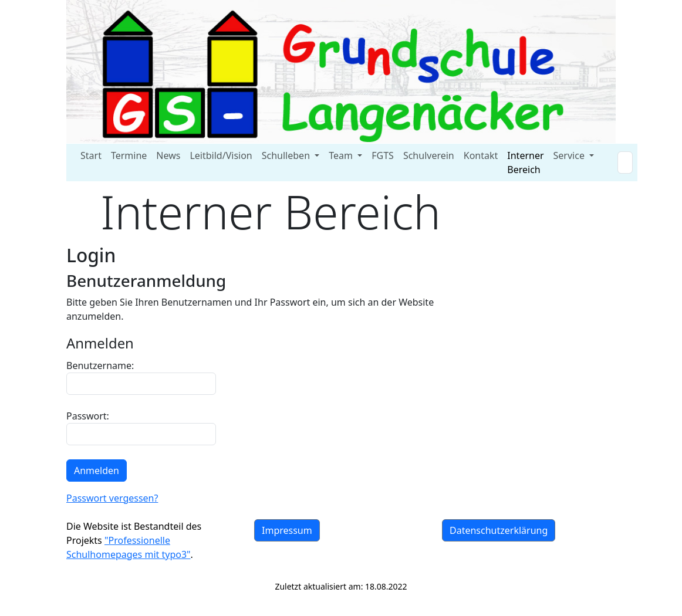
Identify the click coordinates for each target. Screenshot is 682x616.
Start (91, 155)
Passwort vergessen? (112, 498)
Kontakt (481, 155)
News (168, 155)
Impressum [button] (287, 530)
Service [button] (570, 155)
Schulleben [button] (287, 155)
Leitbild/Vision (221, 155)
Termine (129, 155)
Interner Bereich (525, 163)
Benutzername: (141, 377)
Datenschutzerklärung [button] (499, 530)
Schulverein (429, 155)
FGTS (383, 155)
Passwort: (141, 427)
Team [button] (342, 155)
